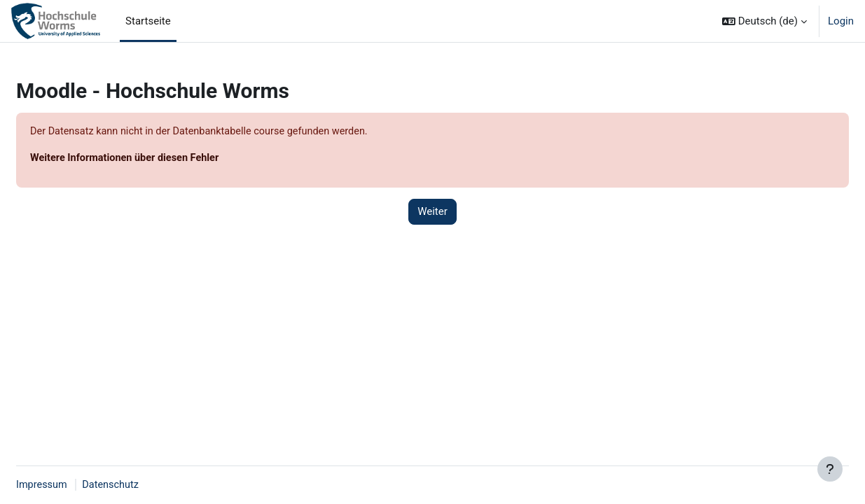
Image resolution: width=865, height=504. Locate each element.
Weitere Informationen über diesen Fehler (161, 159)
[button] (764, 21)
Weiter (432, 213)
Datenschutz (147, 485)
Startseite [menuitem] (148, 21)
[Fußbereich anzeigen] (830, 469)
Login (841, 21)
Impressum (76, 485)
